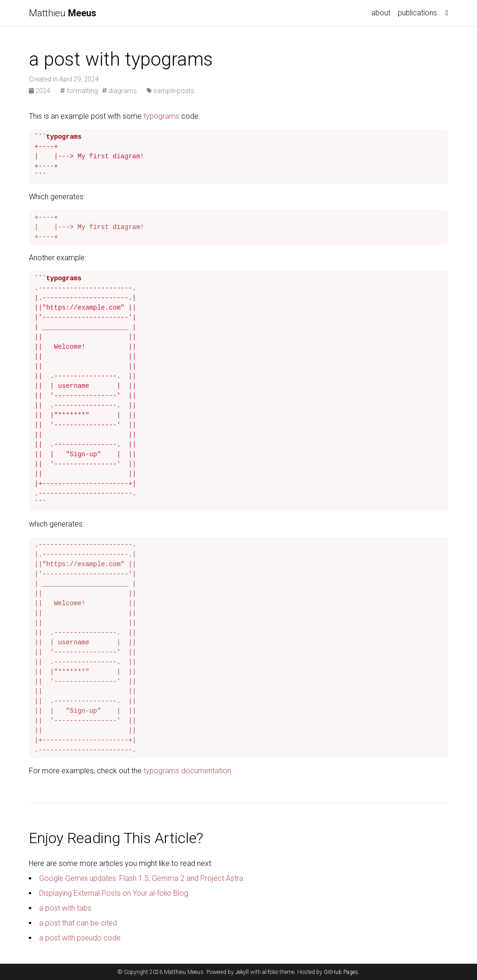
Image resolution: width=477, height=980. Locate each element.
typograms (161, 116)
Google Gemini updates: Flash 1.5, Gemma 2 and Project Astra (141, 878)
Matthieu (63, 13)
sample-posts (170, 91)
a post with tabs (65, 908)
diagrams (119, 91)
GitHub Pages (341, 972)
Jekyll (242, 972)
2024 (40, 91)
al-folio (270, 972)
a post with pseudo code (80, 938)
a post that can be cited (78, 923)
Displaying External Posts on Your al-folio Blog (114, 893)
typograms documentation (187, 771)
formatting (79, 91)
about (381, 13)
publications (417, 13)
